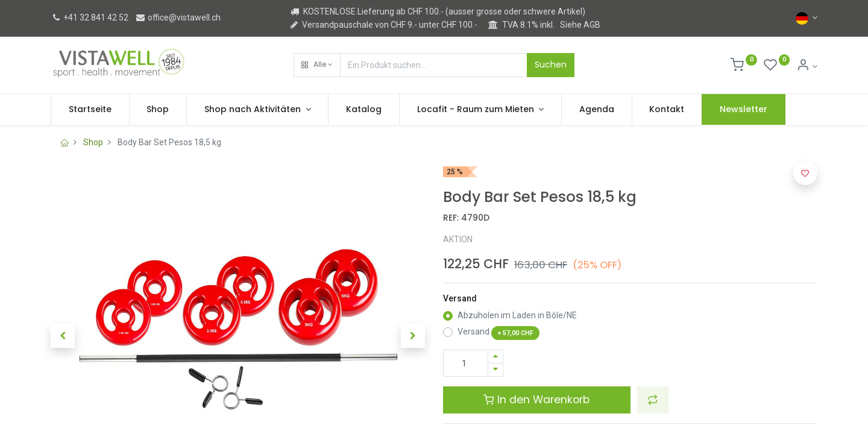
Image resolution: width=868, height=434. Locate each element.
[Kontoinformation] (807, 66)
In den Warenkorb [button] (536, 400)
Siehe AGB (580, 25)
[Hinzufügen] (495, 357)
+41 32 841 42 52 (90, 17)
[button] (317, 65)
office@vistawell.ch (178, 17)
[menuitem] (90, 110)
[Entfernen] (495, 370)
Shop (93, 142)
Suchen (551, 64)
